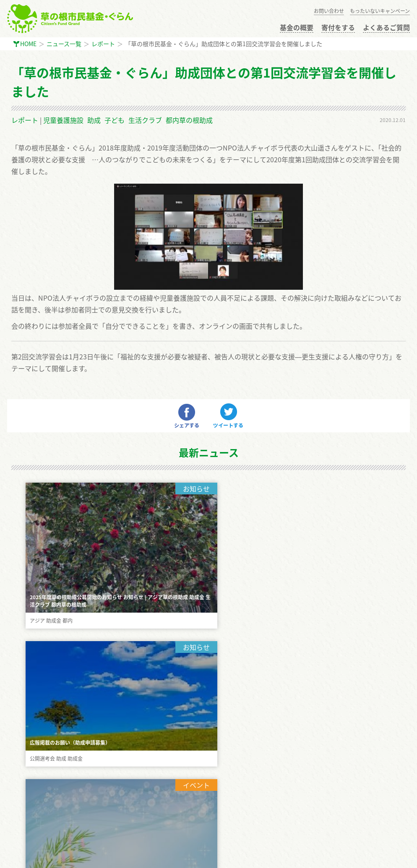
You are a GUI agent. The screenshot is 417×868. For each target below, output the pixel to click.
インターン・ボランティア (46, 792)
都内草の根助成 (189, 120)
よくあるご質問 (386, 27)
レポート (103, 44)
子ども (115, 120)
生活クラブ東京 (99, 856)
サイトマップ (29, 826)
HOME (28, 44)
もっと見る (208, 590)
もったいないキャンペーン (380, 11)
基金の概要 (297, 27)
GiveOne (61, 856)
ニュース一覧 (64, 44)
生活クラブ (145, 120)
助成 (94, 120)
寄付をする (338, 27)
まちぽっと (28, 856)
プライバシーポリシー (41, 809)
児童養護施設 (63, 120)
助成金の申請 (29, 740)
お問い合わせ (329, 11)
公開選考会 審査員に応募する (50, 757)
